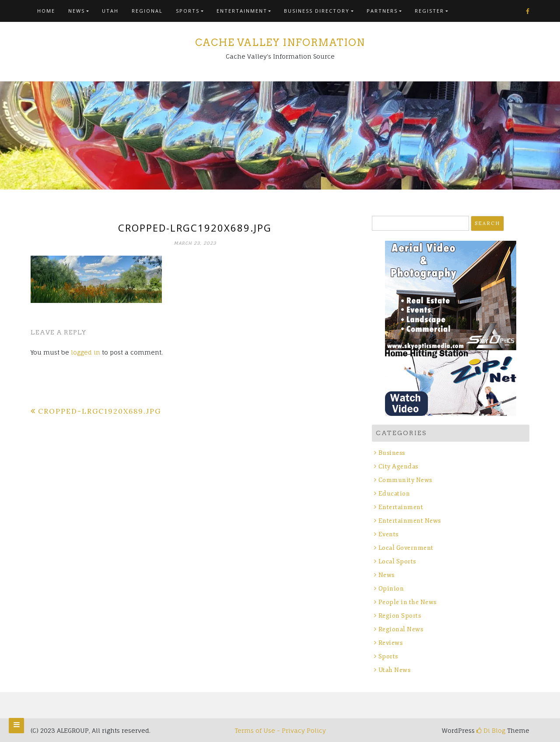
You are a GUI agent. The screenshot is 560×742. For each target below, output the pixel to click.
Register (429, 11)
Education (394, 494)
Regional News (401, 629)
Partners (382, 11)
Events (388, 534)
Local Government (406, 548)
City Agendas (398, 466)
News (77, 11)
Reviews (391, 643)
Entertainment (242, 11)
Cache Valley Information (280, 42)
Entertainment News (410, 521)
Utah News (395, 670)
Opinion (391, 589)
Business (392, 453)
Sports (188, 11)
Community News (405, 480)
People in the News (408, 602)
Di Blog (491, 730)
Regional (147, 11)
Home (46, 11)
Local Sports (397, 561)
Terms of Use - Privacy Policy (280, 730)
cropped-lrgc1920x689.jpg (100, 411)
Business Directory (317, 11)
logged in (86, 352)
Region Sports (400, 616)
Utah (110, 11)
